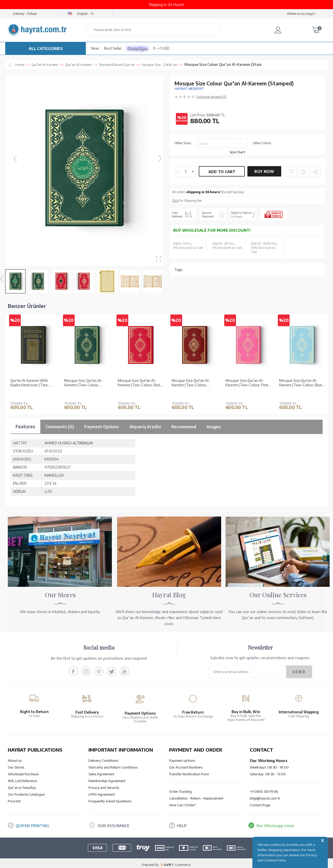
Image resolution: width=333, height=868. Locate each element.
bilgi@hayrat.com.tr (265, 795)
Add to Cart (222, 172)
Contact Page (260, 802)
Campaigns (137, 48)
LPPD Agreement (102, 791)
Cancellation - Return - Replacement (196, 795)
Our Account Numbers (186, 764)
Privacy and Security (104, 784)
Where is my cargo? (301, 14)
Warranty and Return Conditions (113, 764)
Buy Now (264, 171)
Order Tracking (180, 788)
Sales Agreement (101, 771)
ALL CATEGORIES (46, 48)
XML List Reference (22, 778)
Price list (14, 798)
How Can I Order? (182, 802)
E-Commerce (181, 861)
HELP (182, 822)
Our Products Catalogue (26, 791)
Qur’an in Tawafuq (22, 784)
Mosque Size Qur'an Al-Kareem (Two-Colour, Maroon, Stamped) (191, 388)
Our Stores (16, 764)
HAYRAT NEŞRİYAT (189, 89)
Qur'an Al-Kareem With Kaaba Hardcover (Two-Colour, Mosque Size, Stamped (30, 388)
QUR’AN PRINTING (33, 822)
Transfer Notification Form (189, 771)
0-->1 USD (161, 48)
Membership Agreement (107, 778)
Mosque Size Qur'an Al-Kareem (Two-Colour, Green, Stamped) (83, 388)
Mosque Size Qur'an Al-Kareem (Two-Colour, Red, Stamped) (139, 388)
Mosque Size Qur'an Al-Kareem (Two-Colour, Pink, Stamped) (247, 388)
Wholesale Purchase (23, 771)
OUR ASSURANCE (114, 822)
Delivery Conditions (103, 757)
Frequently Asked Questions (110, 798)
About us (15, 757)
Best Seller (113, 48)
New (95, 48)
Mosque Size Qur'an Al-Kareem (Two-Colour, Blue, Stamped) (301, 388)
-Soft (166, 861)
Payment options (182, 757)
